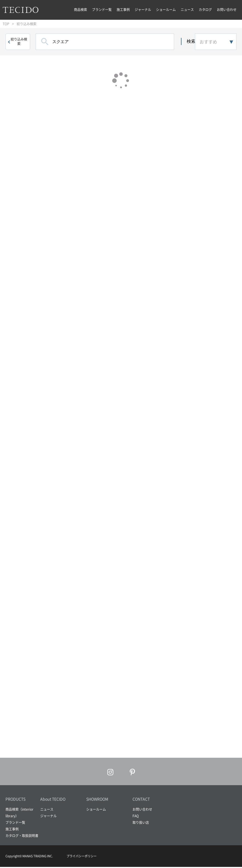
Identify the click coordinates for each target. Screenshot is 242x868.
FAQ (136, 817)
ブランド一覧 (102, 10)
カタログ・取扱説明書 (22, 837)
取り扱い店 (141, 824)
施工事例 (123, 10)
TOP (6, 24)
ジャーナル (143, 10)
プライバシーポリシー (82, 857)
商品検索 (80, 10)
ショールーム (166, 10)
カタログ (205, 10)
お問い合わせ (227, 10)
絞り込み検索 (19, 41)
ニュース (187, 10)
